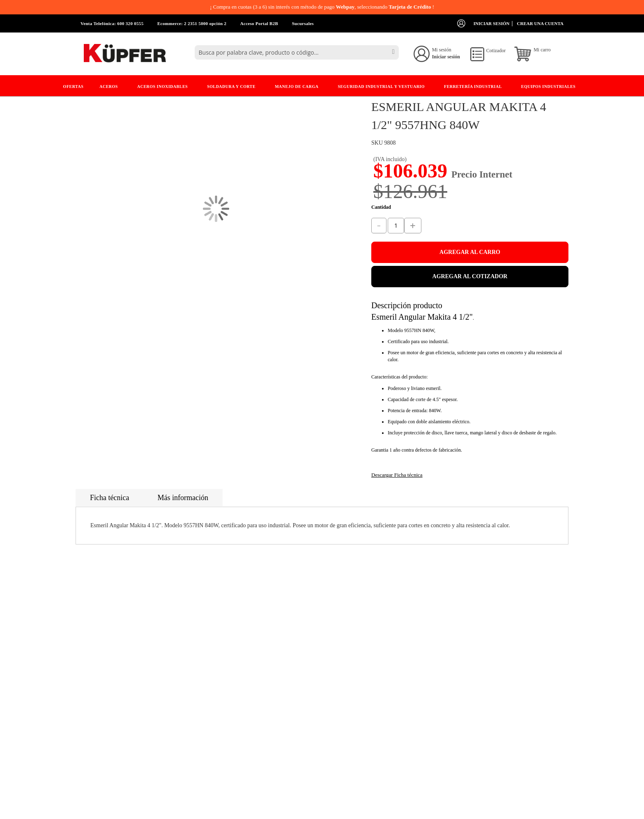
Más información (183, 498)
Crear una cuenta (540, 23)
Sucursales (303, 23)
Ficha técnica (109, 498)
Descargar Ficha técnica (397, 475)
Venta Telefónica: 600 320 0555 (112, 23)
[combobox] (297, 52)
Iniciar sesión (492, 23)
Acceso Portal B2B (259, 23)
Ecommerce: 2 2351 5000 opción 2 (192, 23)
